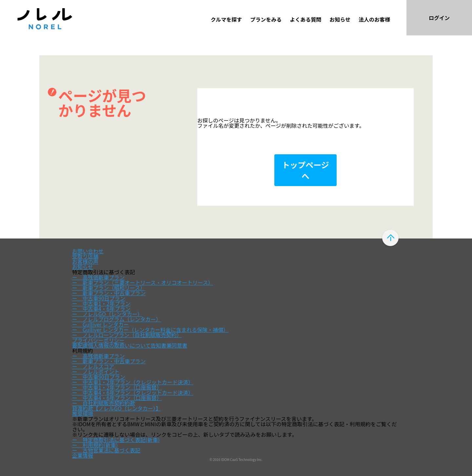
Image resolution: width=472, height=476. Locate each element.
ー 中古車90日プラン (99, 298)
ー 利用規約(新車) (95, 445)
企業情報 (83, 455)
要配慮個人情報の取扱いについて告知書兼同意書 (130, 345)
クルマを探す (226, 19)
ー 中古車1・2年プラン (101, 303)
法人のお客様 (374, 19)
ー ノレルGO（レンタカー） (107, 314)
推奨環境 (83, 413)
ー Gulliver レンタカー (100, 324)
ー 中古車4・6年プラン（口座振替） (117, 398)
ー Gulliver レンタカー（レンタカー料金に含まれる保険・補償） (150, 330)
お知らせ (340, 19)
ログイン (439, 18)
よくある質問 (305, 19)
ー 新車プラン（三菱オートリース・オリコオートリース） (143, 282)
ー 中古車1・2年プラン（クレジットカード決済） (133, 382)
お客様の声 (85, 261)
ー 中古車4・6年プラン (101, 309)
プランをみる (266, 19)
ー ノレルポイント (96, 371)
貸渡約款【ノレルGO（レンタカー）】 (117, 408)
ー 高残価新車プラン (98, 277)
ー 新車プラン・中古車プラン (109, 293)
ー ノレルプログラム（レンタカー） (117, 319)
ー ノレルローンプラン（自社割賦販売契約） (127, 335)
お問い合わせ (88, 251)
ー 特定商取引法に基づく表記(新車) (116, 440)
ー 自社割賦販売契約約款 (104, 403)
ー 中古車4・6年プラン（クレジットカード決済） (133, 392)
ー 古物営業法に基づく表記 (106, 450)
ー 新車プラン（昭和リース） (109, 288)
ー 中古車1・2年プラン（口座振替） (117, 387)
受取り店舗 (85, 256)
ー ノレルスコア (93, 366)
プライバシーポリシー (98, 340)
